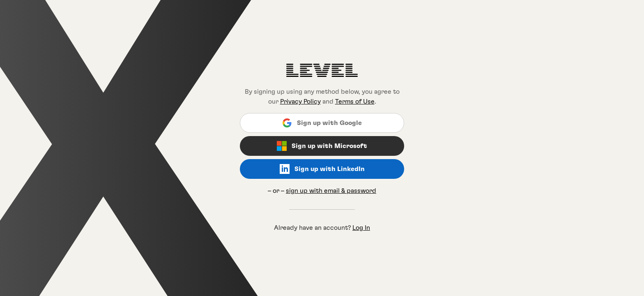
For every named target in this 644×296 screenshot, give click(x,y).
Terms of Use (355, 102)
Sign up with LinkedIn (322, 169)
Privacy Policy (300, 102)
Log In (361, 228)
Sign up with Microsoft (322, 146)
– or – (322, 191)
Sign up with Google (322, 123)
